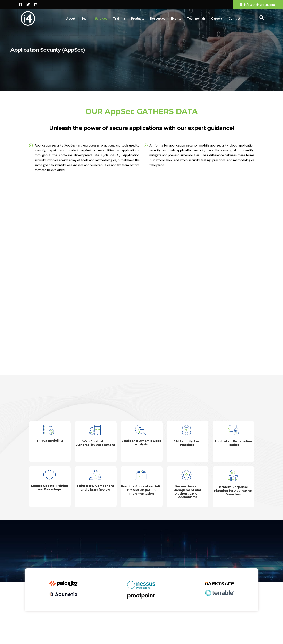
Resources (158, 18)
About (71, 18)
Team (85, 18)
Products (138, 18)
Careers (217, 18)
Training (119, 18)
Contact (234, 18)
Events (176, 18)
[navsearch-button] (261, 18)
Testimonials (196, 18)
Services (101, 18)
